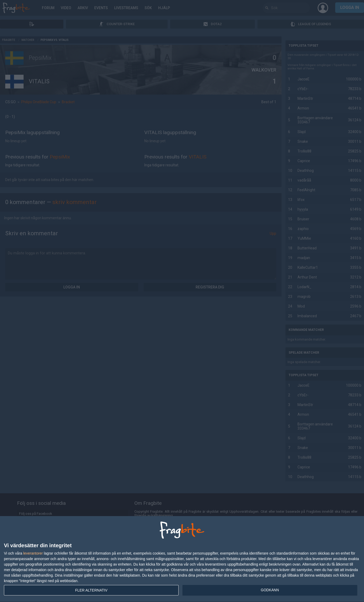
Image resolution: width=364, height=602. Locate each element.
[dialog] (182, 559)
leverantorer (33, 553)
